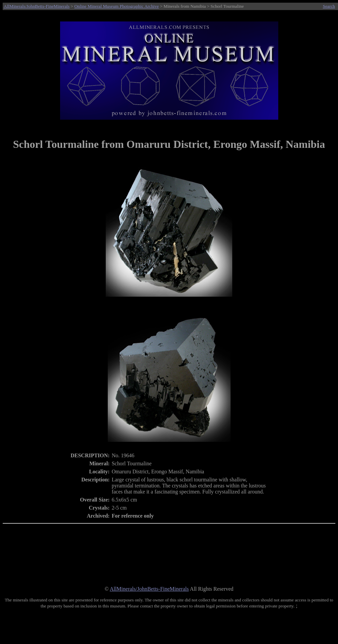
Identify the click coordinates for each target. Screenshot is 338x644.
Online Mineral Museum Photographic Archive (116, 6)
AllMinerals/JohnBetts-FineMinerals (37, 6)
